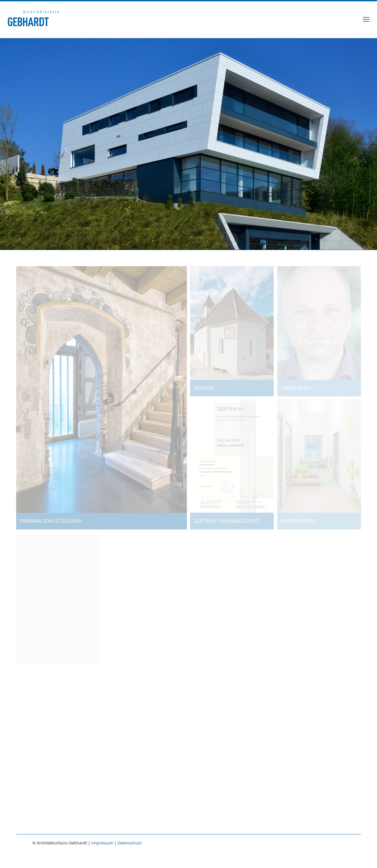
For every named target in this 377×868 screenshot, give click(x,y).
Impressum (102, 843)
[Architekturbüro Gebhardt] (33, 19)
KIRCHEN (202, 388)
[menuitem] (366, 19)
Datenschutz (130, 843)
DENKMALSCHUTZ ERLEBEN (49, 521)
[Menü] (366, 19)
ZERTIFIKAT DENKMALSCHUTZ (225, 521)
